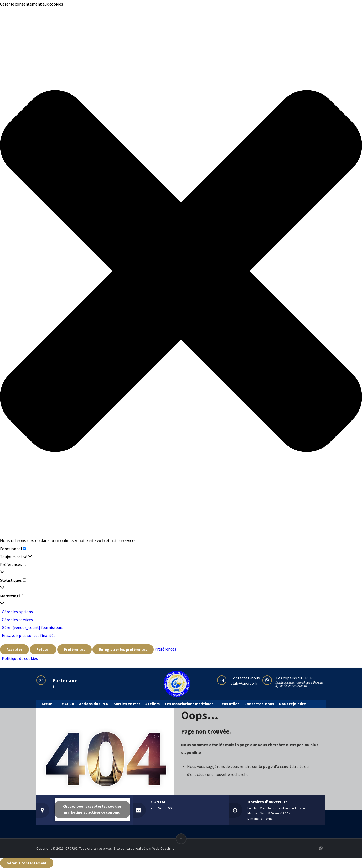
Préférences (74, 649)
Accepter (14, 649)
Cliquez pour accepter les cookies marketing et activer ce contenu (92, 809)
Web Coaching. (164, 848)
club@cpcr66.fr (244, 683)
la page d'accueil (275, 766)
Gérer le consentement (27, 863)
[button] (181, 272)
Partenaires (65, 683)
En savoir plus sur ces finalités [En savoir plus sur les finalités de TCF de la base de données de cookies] (29, 635)
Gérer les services (17, 620)
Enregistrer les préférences (123, 649)
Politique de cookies (20, 658)
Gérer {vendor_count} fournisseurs (33, 627)
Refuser (43, 649)
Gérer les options (17, 612)
